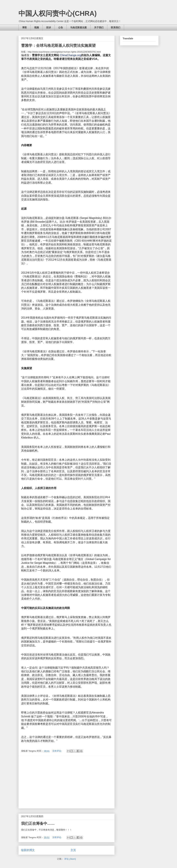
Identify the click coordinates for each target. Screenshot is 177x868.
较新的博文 (28, 850)
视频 (37, 27)
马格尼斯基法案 (79, 27)
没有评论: (57, 751)
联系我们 (116, 27)
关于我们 (99, 27)
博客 (25, 27)
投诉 (49, 27)
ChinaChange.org (70, 55)
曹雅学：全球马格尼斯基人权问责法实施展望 (58, 46)
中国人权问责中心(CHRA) (58, 13)
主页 (73, 850)
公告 (61, 27)
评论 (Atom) (70, 859)
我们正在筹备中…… (38, 823)
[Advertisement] (67, 782)
